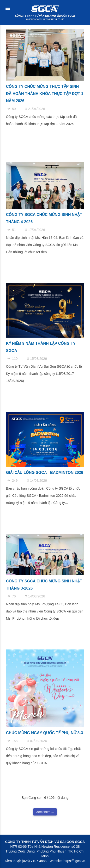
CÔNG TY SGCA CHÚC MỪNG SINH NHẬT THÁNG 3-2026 (44, 585)
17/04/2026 (35, 230)
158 (13, 741)
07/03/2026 (37, 741)
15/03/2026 (37, 359)
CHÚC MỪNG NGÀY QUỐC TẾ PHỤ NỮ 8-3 (45, 733)
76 (12, 596)
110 (13, 359)
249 (13, 481)
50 (12, 109)
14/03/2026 (37, 481)
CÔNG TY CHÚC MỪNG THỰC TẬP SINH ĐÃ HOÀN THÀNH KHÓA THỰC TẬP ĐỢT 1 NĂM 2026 (45, 94)
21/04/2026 (35, 109)
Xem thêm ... (45, 812)
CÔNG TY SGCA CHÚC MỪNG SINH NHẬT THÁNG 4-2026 (44, 218)
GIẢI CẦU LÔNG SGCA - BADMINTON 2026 (45, 473)
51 (12, 230)
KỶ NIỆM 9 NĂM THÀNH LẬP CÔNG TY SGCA (41, 347)
